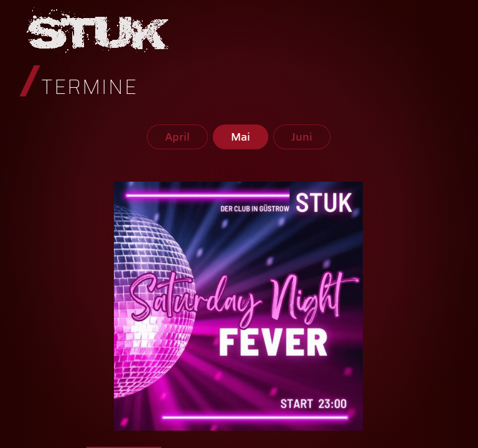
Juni (302, 137)
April (177, 137)
